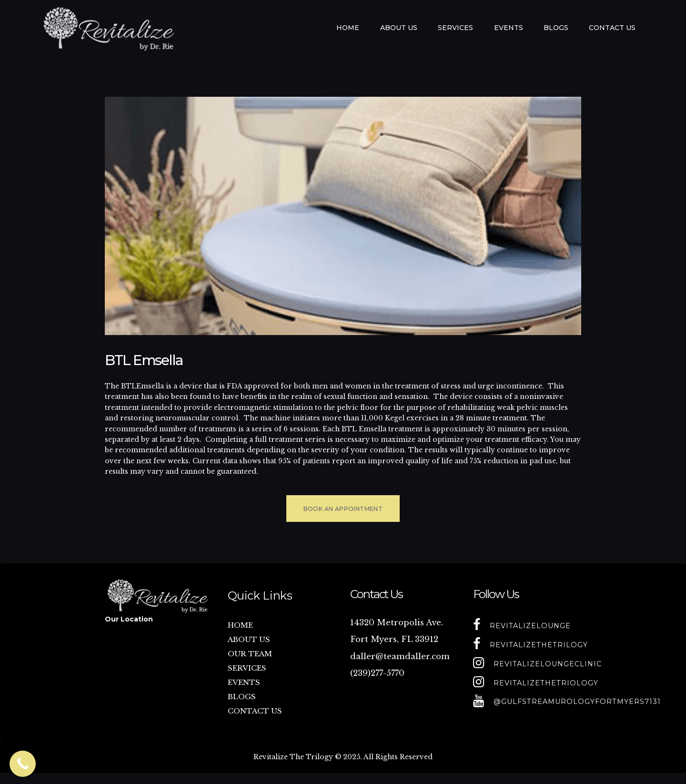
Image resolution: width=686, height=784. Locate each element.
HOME (240, 625)
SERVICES (247, 668)
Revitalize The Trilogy (293, 757)
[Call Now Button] (23, 764)
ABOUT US (249, 639)
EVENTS (244, 682)
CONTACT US (255, 711)
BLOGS (242, 697)
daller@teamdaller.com (400, 657)
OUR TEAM (250, 654)
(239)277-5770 (377, 673)
